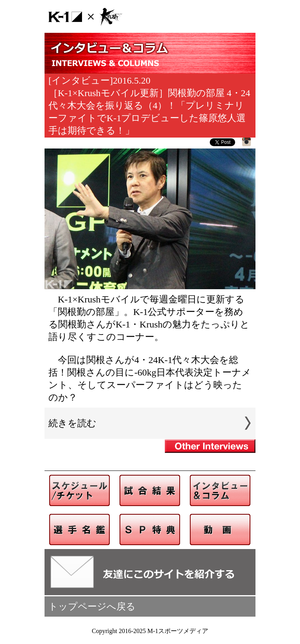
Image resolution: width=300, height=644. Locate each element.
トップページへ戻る (92, 606)
